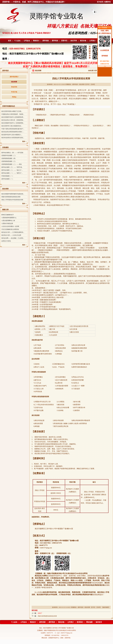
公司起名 (27, 41)
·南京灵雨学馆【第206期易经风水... (12, 126)
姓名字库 (74, 41)
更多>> (24, 141)
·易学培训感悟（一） (7, 179)
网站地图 (89, 622)
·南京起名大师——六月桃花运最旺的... (13, 232)
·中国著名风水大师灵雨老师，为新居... (13, 114)
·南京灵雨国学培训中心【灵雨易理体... (13, 123)
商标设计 (36, 41)
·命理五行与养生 (6, 241)
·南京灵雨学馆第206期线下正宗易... (12, 111)
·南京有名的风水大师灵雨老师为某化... (13, 138)
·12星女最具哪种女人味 (8, 221)
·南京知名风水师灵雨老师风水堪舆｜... (13, 132)
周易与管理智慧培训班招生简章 (47, 616)
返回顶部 (106, 607)
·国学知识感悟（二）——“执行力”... (12, 170)
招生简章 (14, 82)
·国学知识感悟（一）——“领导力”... (12, 173)
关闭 (93, 84)
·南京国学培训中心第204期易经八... (12, 135)
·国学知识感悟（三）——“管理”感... (12, 167)
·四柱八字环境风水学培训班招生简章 (12, 200)
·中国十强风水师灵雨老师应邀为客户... (13, 129)
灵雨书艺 (64, 41)
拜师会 (14, 97)
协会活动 (14, 87)
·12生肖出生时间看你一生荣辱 (10, 226)
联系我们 (80, 622)
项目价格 (83, 41)
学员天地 (14, 92)
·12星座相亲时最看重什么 (9, 218)
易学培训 (55, 41)
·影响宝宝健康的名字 (7, 215)
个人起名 (17, 41)
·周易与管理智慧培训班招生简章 (11, 197)
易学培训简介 (14, 77)
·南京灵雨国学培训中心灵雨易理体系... (13, 117)
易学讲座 (46, 41)
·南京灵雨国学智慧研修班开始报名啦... (13, 194)
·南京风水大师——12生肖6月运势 (11, 235)
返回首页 (99, 622)
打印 (87, 84)
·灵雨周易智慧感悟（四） (9, 158)
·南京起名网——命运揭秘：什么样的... (13, 238)
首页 (10, 41)
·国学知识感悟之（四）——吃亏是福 (12, 153)
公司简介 (92, 41)
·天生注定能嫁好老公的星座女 (10, 229)
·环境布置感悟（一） (7, 176)
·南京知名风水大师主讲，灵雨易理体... (13, 120)
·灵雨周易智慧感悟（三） (9, 161)
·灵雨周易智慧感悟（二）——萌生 (11, 164)
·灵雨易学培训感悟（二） (9, 156)
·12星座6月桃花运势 (7, 223)
